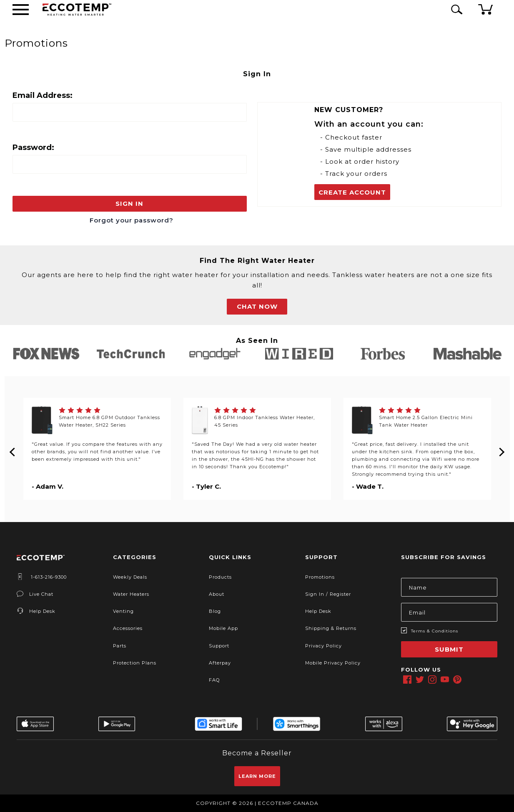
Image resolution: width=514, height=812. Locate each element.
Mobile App (223, 628)
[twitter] (420, 680)
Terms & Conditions (435, 631)
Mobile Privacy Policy (333, 663)
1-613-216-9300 (42, 577)
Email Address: (43, 95)
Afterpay (220, 663)
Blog (215, 611)
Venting (123, 611)
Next (501, 449)
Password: (33, 147)
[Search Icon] (455, 9)
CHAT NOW (257, 306)
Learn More (257, 776)
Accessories (128, 628)
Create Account (352, 192)
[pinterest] (457, 680)
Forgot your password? (132, 220)
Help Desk (36, 611)
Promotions (320, 577)
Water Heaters (131, 594)
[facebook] (407, 680)
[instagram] (432, 680)
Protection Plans (135, 663)
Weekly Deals (130, 577)
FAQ (214, 680)
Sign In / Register (328, 594)
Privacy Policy (323, 645)
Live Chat (35, 594)
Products (220, 577)
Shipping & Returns (331, 628)
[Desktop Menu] (21, 10)
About (217, 594)
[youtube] (445, 680)
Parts (120, 645)
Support (219, 645)
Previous (13, 449)
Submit (449, 649)
